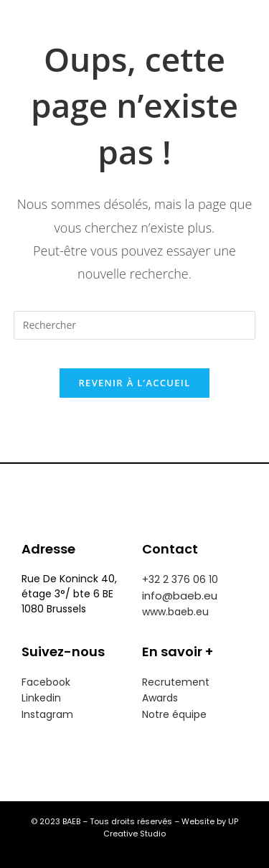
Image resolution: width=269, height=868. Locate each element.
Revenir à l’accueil (134, 383)
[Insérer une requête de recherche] (135, 325)
